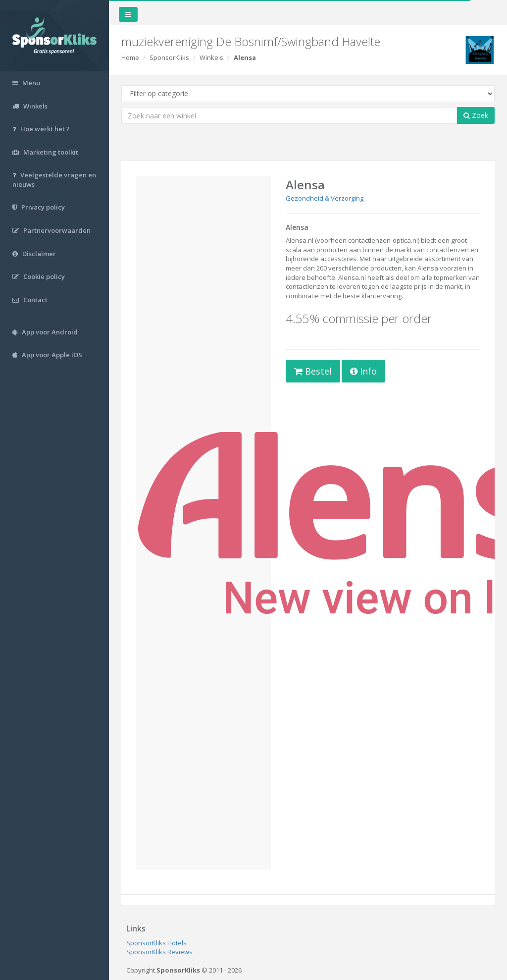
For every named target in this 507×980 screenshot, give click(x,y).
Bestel (313, 371)
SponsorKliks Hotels (156, 943)
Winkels (211, 57)
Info (363, 371)
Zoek (476, 115)
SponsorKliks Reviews (159, 952)
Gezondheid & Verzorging (325, 198)
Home (130, 57)
